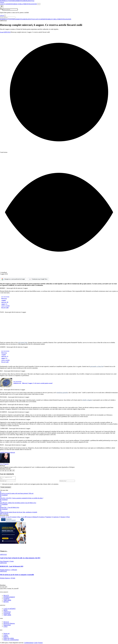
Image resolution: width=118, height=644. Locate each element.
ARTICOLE (7, 32)
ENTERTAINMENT (15, 1)
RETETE (27, 4)
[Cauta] (38, 4)
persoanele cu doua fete (97, 366)
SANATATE (33, 4)
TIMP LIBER (7, 601)
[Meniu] (40, 4)
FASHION (24, 1)
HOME (2, 1)
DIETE (5, 611)
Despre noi (6, 634)
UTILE (5, 627)
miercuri (13, 452)
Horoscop (6, 622)
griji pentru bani (23, 343)
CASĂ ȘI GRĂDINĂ (6, 4)
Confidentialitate (29, 643)
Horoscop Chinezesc (9, 624)
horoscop (7, 452)
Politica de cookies (9, 639)
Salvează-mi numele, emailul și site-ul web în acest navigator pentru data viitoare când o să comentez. (30, 485)
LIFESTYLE (31, 1)
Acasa (2, 32)
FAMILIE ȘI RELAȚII (18, 4)
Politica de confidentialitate (11, 640)
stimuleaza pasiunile (62, 393)
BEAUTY (7, 1)
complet (2, 452)
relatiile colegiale (87, 400)
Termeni (40, 643)
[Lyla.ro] (2, 2)
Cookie (36, 643)
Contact (6, 636)
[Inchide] (2, 6)
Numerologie (7, 625)
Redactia (6, 637)
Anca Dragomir (4, 464)
